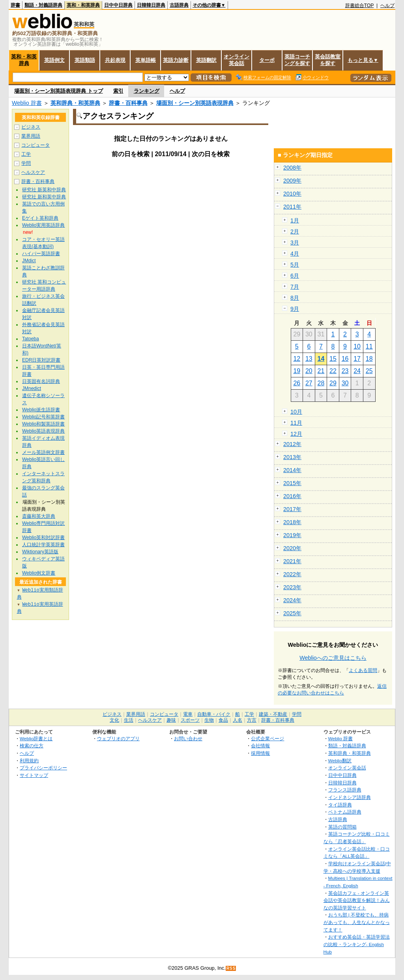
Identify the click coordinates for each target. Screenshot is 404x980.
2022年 (292, 574)
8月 (295, 298)
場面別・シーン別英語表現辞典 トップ (59, 91)
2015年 (292, 483)
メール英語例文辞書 (43, 452)
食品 (223, 720)
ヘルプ (387, 6)
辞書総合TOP (360, 6)
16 (345, 359)
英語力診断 (176, 60)
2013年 (292, 457)
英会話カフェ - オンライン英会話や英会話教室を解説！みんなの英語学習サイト (357, 900)
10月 (296, 412)
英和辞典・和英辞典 (75, 103)
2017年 (292, 509)
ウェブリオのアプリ (118, 738)
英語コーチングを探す (297, 60)
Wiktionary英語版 (40, 552)
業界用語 (31, 136)
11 (369, 346)
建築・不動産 (273, 714)
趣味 (171, 720)
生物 (209, 720)
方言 (252, 720)
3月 (295, 243)
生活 (129, 720)
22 (333, 371)
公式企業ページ (267, 738)
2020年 (292, 548)
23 (345, 371)
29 (333, 383)
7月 (295, 287)
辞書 (15, 5)
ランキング (147, 91)
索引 (118, 91)
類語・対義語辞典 (43, 5)
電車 (188, 714)
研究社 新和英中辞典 (44, 197)
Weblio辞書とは (36, 738)
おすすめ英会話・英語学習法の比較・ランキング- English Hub (357, 944)
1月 (295, 220)
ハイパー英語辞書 (41, 254)
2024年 (292, 600)
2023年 (292, 587)
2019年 (292, 535)
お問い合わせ (188, 738)
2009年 (292, 181)
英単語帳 (146, 60)
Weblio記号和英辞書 (43, 417)
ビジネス (31, 127)
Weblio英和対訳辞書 (43, 538)
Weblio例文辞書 (39, 573)
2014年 (292, 470)
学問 (26, 163)
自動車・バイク (214, 714)
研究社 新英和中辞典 (44, 190)
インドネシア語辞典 (350, 797)
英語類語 (85, 60)
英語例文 (54, 60)
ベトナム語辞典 (345, 812)
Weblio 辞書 (27, 103)
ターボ (267, 60)
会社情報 (260, 746)
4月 (295, 254)
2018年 (292, 522)
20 (309, 371)
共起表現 (115, 60)
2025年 (292, 613)
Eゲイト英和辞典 (40, 218)
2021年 (292, 561)
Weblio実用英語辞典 (43, 225)
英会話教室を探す (328, 60)
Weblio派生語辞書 (41, 410)
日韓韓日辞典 (151, 5)
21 (321, 371)
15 (333, 359)
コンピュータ (36, 145)
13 (309, 359)
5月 (295, 265)
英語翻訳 (206, 60)
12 (297, 359)
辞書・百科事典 (128, 103)
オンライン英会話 (237, 60)
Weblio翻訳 (340, 761)
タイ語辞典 (340, 805)
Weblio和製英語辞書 (43, 424)
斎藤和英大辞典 (39, 516)
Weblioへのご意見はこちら (333, 658)
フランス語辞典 (345, 790)
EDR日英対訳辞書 (41, 360)
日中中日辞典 (118, 5)
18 (369, 359)
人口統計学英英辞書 (43, 545)
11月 (296, 423)
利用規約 (29, 761)
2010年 (292, 194)
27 (309, 383)
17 (357, 359)
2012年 (292, 444)
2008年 (292, 168)
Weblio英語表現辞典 (43, 431)
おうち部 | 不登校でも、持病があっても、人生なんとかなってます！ (357, 922)
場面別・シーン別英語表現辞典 (195, 103)
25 (369, 371)
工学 (26, 154)
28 (321, 383)
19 (297, 371)
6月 (295, 276)
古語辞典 (179, 5)
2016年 (292, 496)
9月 (295, 309)
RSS (231, 968)
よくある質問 (363, 670)
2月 (295, 231)
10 (357, 346)
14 (321, 359)
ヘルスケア (33, 172)
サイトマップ (34, 775)
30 (345, 383)
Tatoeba (31, 339)
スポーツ (190, 720)
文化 (114, 720)
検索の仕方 (32, 746)
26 (297, 383)
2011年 (292, 207)
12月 (296, 434)
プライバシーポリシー (43, 768)
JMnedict (32, 388)
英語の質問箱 (342, 827)
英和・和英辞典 (83, 5)
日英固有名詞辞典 (41, 381)
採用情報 (260, 753)
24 (357, 371)
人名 (238, 720)
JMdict (29, 261)
